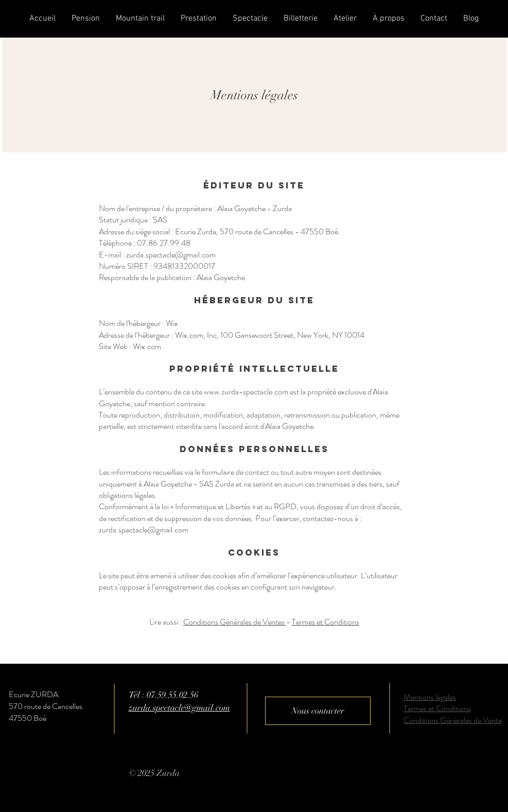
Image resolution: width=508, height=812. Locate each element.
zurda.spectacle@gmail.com (144, 530)
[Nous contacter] (318, 711)
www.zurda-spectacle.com (246, 392)
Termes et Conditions (326, 622)
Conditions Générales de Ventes (235, 622)
